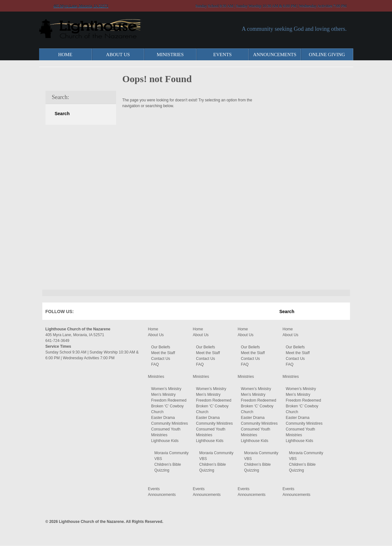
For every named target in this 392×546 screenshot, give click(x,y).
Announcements (275, 55)
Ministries (170, 55)
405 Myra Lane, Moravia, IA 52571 (81, 6)
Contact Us (161, 359)
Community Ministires (170, 423)
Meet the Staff (163, 353)
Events (222, 55)
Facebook (88, 313)
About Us (118, 55)
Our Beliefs (161, 347)
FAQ (155, 364)
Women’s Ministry (166, 389)
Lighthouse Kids (165, 441)
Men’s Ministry (163, 395)
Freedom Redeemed (169, 400)
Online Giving (327, 55)
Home (65, 55)
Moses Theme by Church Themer (342, 521)
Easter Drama (163, 418)
